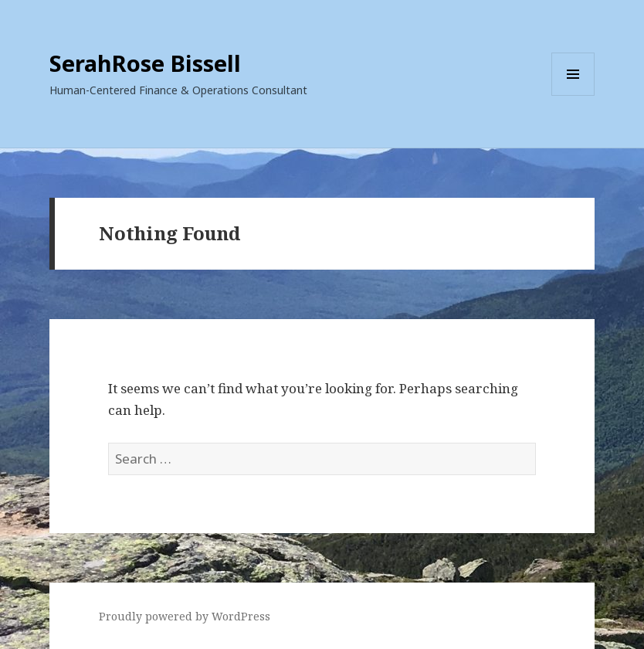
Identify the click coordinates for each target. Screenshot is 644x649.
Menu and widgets (573, 95)
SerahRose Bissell (145, 63)
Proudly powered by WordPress (185, 616)
